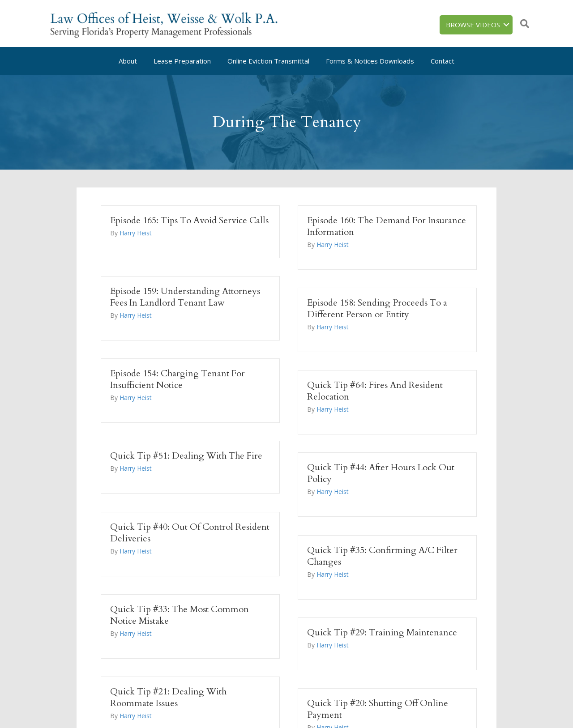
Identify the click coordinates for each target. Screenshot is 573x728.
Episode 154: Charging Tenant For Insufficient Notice (177, 379)
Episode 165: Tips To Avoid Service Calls (189, 220)
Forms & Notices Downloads (370, 61)
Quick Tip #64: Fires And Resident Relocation (375, 391)
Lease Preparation (182, 61)
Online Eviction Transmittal (268, 61)
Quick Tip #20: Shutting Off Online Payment (378, 709)
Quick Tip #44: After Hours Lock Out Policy (381, 473)
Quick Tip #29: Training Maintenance (382, 632)
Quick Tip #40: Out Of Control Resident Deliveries (190, 533)
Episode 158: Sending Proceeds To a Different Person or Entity (377, 309)
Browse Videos (473, 25)
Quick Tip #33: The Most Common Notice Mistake (180, 615)
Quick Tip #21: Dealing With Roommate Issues (168, 697)
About (128, 61)
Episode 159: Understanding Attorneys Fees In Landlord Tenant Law (185, 297)
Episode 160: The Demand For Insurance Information (387, 226)
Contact (443, 61)
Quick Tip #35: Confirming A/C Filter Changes (382, 556)
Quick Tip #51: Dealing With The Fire (186, 456)
